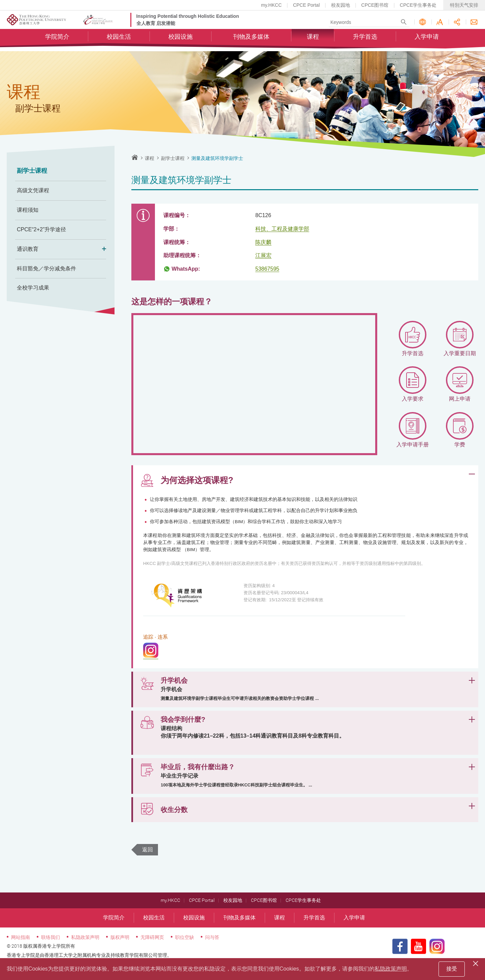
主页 (135, 157)
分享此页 (457, 25)
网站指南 (21, 952)
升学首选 (365, 42)
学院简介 (57, 42)
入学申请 (427, 42)
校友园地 (341, 5)
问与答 (212, 952)
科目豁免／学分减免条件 (46, 268)
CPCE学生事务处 (418, 5)
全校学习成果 (33, 288)
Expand (102, 249)
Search (404, 25)
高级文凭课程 (33, 190)
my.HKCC (271, 5)
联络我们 (474, 25)
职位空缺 (185, 952)
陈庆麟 (263, 242)
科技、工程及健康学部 (282, 229)
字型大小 (440, 25)
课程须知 (28, 210)
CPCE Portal (306, 5)
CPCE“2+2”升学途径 (41, 229)
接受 (452, 969)
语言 (423, 25)
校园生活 (119, 42)
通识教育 (61, 249)
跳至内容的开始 (0, 0)
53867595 (267, 269)
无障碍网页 (152, 952)
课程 (313, 42)
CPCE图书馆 (375, 5)
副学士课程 (32, 171)
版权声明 (120, 952)
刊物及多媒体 (251, 42)
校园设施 (181, 42)
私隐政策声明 (85, 952)
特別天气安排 (464, 5)
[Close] (477, 962)
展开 (472, 474)
